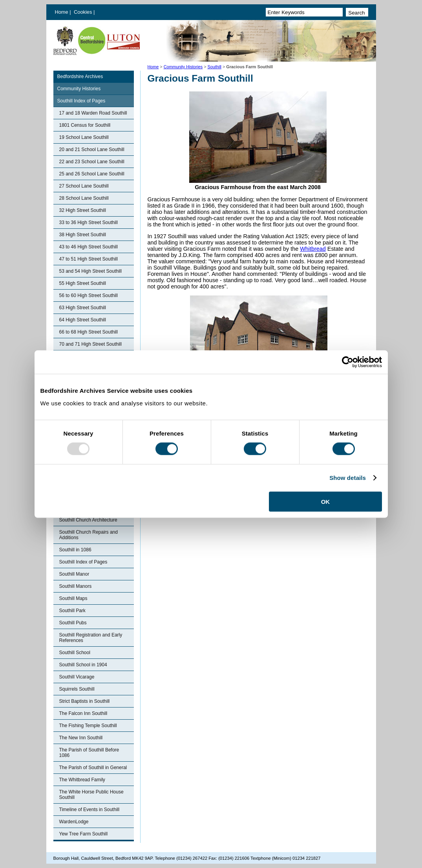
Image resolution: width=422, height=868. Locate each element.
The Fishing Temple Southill (88, 726)
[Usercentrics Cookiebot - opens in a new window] (348, 362)
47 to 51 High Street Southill (89, 259)
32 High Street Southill (83, 210)
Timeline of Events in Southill (90, 810)
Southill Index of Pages (81, 101)
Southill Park (72, 611)
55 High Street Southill (83, 283)
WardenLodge (74, 822)
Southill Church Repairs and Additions (89, 535)
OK (326, 501)
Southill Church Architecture (88, 520)
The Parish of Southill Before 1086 (89, 753)
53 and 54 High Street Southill (90, 271)
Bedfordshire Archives (80, 77)
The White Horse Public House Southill (91, 795)
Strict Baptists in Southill (85, 701)
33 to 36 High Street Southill (89, 222)
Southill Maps (73, 598)
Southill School (75, 653)
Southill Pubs (73, 623)
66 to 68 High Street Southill (89, 332)
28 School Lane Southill (84, 198)
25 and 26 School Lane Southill (92, 174)
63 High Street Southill (83, 308)
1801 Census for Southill (85, 125)
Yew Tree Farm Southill (84, 834)
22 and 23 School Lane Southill (92, 162)
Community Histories (183, 67)
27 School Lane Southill (84, 186)
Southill (215, 67)
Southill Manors (76, 586)
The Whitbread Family (82, 780)
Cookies (84, 12)
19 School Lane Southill (84, 137)
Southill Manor (74, 574)
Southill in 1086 (75, 550)
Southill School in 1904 (83, 665)
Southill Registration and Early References (91, 638)
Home (62, 12)
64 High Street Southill (83, 320)
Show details (348, 478)
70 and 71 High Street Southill (90, 344)
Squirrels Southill (77, 689)
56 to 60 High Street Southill (89, 295)
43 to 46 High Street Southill (89, 247)
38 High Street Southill (83, 235)
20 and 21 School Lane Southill (92, 150)
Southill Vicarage (77, 677)
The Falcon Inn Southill (83, 713)
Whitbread (313, 249)
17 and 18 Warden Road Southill (93, 113)
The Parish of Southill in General (93, 768)
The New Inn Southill (81, 738)
